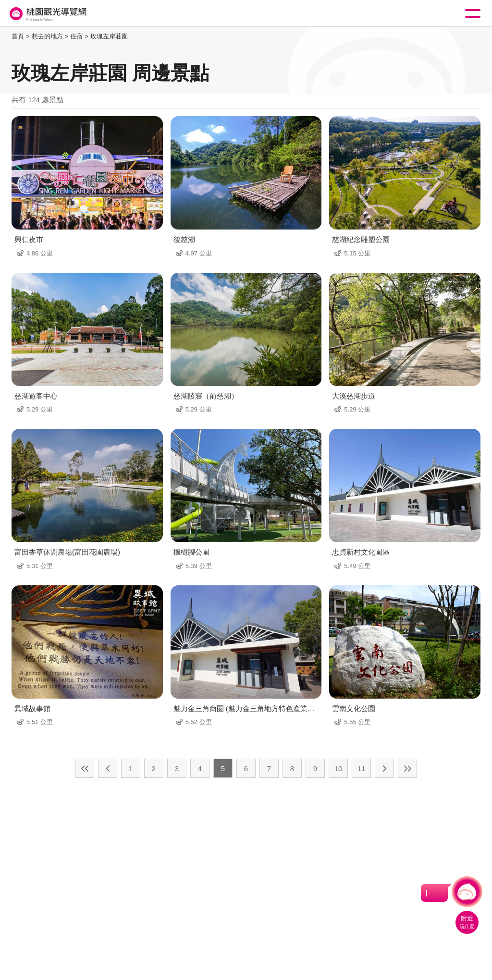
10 (338, 768)
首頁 (18, 36)
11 (362, 768)
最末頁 (407, 768)
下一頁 (384, 768)
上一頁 (108, 768)
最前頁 (85, 768)
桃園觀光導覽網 (47, 14)
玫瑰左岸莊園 (109, 36)
